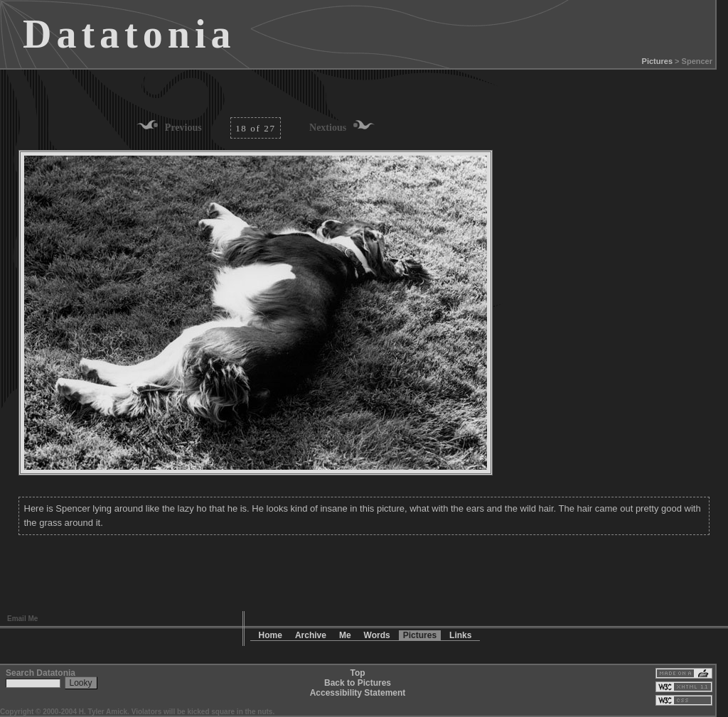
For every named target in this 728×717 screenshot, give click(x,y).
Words (377, 635)
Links (460, 635)
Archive (311, 635)
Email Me (22, 619)
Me (345, 635)
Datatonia (129, 34)
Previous (183, 128)
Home (271, 635)
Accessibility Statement (358, 693)
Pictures (657, 61)
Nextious (328, 128)
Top (357, 673)
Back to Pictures (358, 683)
